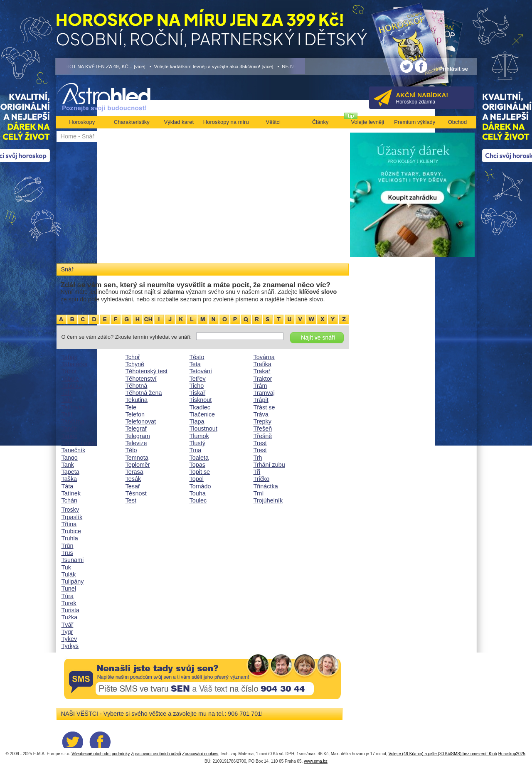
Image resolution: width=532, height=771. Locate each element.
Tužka (70, 617)
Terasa (134, 472)
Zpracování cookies (200, 754)
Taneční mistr (79, 443)
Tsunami (73, 560)
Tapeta (70, 472)
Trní (259, 493)
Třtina (69, 524)
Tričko (262, 479)
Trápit (261, 400)
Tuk (66, 567)
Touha (198, 493)
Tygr (67, 632)
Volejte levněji (368, 122)
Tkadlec (200, 407)
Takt (67, 400)
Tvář (68, 625)
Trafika (262, 364)
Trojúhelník (268, 500)
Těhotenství (141, 379)
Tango (70, 458)
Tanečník (74, 450)
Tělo (131, 450)
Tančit (69, 429)
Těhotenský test (147, 371)
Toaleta (199, 458)
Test (131, 500)
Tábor (69, 371)
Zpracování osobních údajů (156, 754)
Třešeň (263, 429)
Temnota (137, 458)
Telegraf (136, 429)
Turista (70, 610)
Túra (68, 596)
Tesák (133, 479)
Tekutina (137, 400)
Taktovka (73, 407)
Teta (195, 364)
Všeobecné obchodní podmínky (101, 754)
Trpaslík (72, 517)
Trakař (262, 371)
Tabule (70, 379)
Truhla (70, 538)
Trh (258, 458)
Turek (69, 603)
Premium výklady (415, 122)
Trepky (262, 421)
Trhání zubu (269, 465)
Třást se (264, 407)
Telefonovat (141, 421)
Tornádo (200, 486)
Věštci (273, 122)
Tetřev (198, 379)
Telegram (138, 436)
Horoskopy (82, 122)
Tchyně (135, 364)
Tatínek (71, 493)
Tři (257, 472)
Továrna (264, 357)
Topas (197, 465)
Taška (69, 479)
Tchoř (133, 357)
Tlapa (197, 421)
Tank (68, 465)
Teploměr (138, 465)
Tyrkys (70, 646)
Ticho (197, 386)
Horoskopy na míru (226, 122)
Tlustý (197, 443)
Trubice (71, 531)
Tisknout (201, 400)
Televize (136, 443)
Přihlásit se (454, 69)
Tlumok (199, 436)
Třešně (263, 436)
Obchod (458, 122)
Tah (66, 393)
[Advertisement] (203, 204)
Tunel (69, 589)
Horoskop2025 (512, 754)
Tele (131, 407)
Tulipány (73, 581)
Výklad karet (179, 122)
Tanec (69, 436)
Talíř (67, 414)
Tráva (261, 414)
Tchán (69, 500)
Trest (260, 443)
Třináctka (266, 486)
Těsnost (136, 493)
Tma (196, 450)
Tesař (133, 486)
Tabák (69, 357)
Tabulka (72, 386)
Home (69, 136)
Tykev (69, 639)
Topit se (200, 472)
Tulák (69, 574)
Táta (68, 486)
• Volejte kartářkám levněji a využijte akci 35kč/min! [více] (212, 66)
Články (320, 122)
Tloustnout (203, 429)
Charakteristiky (132, 122)
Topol (197, 479)
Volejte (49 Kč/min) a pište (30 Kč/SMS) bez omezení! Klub (443, 754)
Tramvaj (264, 393)
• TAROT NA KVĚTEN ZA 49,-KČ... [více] (101, 66)
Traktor (263, 379)
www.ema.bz (316, 761)
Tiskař (198, 393)
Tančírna (73, 421)
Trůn (68, 546)
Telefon (135, 414)
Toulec (198, 500)
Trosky (70, 510)
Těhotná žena (144, 393)
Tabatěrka (75, 364)
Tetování (201, 371)
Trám (260, 386)
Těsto (197, 357)
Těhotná (137, 386)
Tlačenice (202, 414)
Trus (67, 553)
